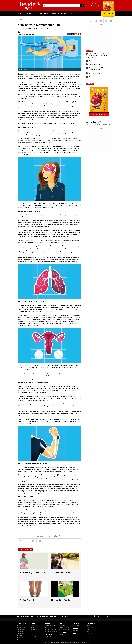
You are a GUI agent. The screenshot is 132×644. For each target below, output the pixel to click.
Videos (40, 617)
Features (64, 13)
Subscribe (108, 13)
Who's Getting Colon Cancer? (32, 573)
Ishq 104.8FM (34, 637)
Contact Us (57, 617)
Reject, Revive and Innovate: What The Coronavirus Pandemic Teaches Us (98, 55)
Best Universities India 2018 (51, 631)
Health (30, 617)
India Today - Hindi (21, 627)
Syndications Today (76, 643)
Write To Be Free (95, 73)
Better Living (28, 13)
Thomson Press (76, 625)
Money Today (20, 637)
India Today (19, 625)
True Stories (38, 13)
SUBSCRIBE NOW (94, 122)
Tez (32, 631)
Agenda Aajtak (62, 625)
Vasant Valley (48, 627)
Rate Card (61, 635)
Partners (89, 625)
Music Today (76, 636)
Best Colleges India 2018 (51, 629)
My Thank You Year (96, 61)
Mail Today (19, 635)
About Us (65, 617)
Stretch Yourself (27, 600)
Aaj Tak (32, 627)
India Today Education (50, 625)
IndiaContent (48, 637)
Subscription (48, 617)
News (88, 631)
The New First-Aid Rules (62, 600)
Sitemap (89, 629)
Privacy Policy (90, 633)
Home (21, 13)
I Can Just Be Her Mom (61, 573)
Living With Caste (95, 64)
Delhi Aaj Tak (34, 629)
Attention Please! (95, 77)
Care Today (75, 631)
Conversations (55, 13)
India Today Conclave (64, 627)
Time (18, 639)
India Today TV (34, 625)
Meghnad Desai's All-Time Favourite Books (98, 69)
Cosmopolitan (20, 631)
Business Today (20, 629)
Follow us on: (95, 3)
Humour (46, 13)
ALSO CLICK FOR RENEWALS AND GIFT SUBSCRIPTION (99, 124)
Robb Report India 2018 (64, 629)
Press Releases (90, 627)
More (70, 13)
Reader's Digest (20, 633)
